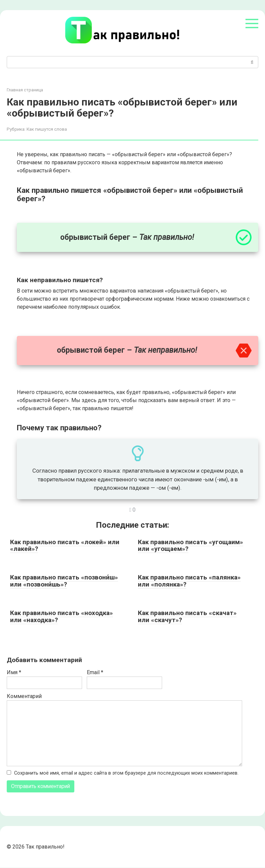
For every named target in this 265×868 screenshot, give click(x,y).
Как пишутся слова (47, 129)
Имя (14, 672)
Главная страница (25, 90)
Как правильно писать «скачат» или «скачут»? (187, 616)
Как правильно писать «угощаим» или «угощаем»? (191, 546)
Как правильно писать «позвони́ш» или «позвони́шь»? (64, 581)
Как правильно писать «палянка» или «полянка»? (189, 581)
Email (95, 672)
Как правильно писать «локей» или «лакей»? (65, 546)
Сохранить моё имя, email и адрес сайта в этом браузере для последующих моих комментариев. (126, 773)
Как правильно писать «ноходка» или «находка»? (62, 616)
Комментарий (24, 696)
